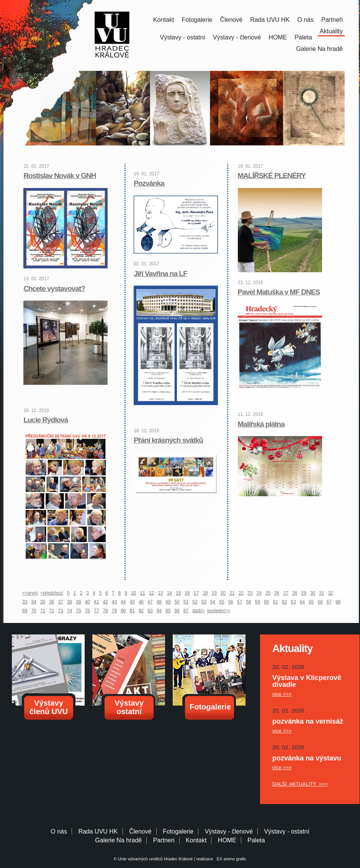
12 (151, 593)
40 (88, 602)
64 (302, 602)
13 (160, 593)
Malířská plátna (261, 424)
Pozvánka (149, 183)
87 (186, 611)
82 (141, 611)
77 (96, 611)
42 (105, 602)
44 (123, 602)
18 (205, 593)
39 (78, 602)
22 (241, 593)
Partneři (332, 20)
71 (43, 611)
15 (178, 593)
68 (338, 602)
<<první (30, 593)
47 (150, 602)
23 (250, 593)
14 (169, 593)
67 (329, 602)
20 (223, 593)
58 (248, 602)
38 (70, 602)
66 (320, 602)
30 (313, 593)
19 (214, 593)
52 (195, 602)
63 (293, 602)
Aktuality (331, 31)
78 (105, 611)
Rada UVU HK (270, 20)
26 (277, 593)
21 (232, 593)
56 (231, 602)
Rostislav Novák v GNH (60, 176)
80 (123, 611)
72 (52, 611)
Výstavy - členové (237, 37)
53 (204, 602)
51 (186, 602)
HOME (278, 37)
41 (96, 602)
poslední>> (218, 611)
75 (78, 611)
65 (311, 602)
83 (150, 611)
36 (52, 602)
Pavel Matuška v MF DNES (279, 292)
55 (222, 602)
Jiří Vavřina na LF (160, 274)
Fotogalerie (197, 20)
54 (213, 602)
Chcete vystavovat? (54, 289)
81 (132, 611)
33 (25, 602)
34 (34, 602)
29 (304, 593)
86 (177, 611)
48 (159, 602)
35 (43, 602)
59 (258, 602)
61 (276, 602)
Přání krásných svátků (168, 440)
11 (143, 593)
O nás (305, 20)
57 (240, 602)
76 (88, 611)
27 (286, 593)
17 (196, 593)
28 (295, 593)
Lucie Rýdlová (46, 420)
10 (133, 593)
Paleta (303, 37)
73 (61, 611)
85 (168, 611)
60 (266, 602)
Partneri (164, 840)
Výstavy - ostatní (183, 37)
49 (168, 602)
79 (114, 611)
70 (34, 611)
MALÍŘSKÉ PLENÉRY (272, 176)
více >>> (282, 694)
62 (284, 602)
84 (159, 611)
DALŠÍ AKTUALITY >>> (300, 784)
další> (198, 611)
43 (114, 602)
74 (70, 611)
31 (322, 593)
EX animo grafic (231, 859)
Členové (231, 20)
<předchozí (52, 593)
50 (177, 602)
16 (187, 593)
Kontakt (164, 20)
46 (141, 602)
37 (61, 602)
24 (259, 593)
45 (132, 602)
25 (268, 593)
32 (330, 593)
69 (25, 611)
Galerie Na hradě (118, 840)
